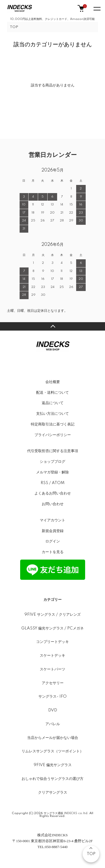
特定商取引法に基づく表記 (53, 424)
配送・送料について (53, 393)
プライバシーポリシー (53, 435)
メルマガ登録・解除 (53, 472)
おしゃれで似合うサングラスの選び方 (53, 779)
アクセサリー (53, 683)
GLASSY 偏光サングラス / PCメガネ (53, 628)
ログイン (53, 541)
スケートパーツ (53, 669)
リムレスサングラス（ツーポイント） (53, 751)
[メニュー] (97, 8)
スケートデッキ (53, 656)
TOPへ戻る (53, 326)
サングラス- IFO (53, 697)
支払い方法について (53, 414)
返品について (53, 403)
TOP (14, 27)
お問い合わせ (53, 504)
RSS (44, 483)
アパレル (53, 724)
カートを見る (53, 552)
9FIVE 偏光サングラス (53, 765)
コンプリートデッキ (53, 642)
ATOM (58, 483)
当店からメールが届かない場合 (53, 738)
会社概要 (53, 382)
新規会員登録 (53, 531)
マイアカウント (53, 520)
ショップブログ (53, 462)
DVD (53, 710)
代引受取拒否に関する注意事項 (53, 451)
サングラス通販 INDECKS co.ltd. (66, 813)
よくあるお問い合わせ (53, 493)
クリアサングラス (53, 793)
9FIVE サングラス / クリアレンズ (53, 615)
